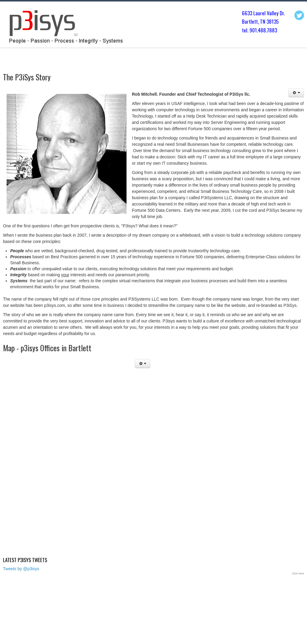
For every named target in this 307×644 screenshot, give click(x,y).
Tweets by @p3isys (21, 569)
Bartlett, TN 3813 (259, 21)
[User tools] (296, 93)
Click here (298, 574)
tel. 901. (250, 30)
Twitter (299, 15)
